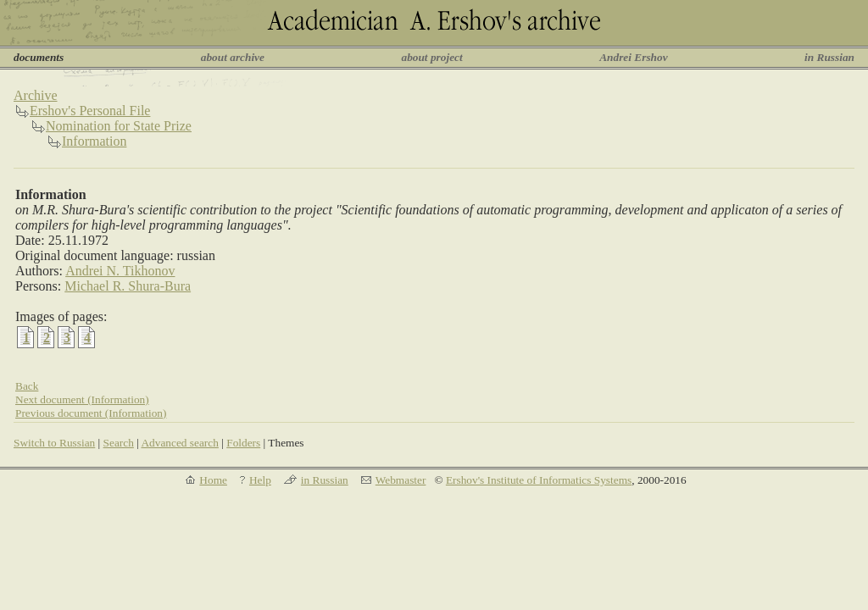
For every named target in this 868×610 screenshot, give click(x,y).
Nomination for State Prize (119, 126)
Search (119, 443)
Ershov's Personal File (90, 111)
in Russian (829, 57)
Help (260, 480)
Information (94, 141)
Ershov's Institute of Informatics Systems (539, 480)
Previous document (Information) (91, 413)
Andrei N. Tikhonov (120, 271)
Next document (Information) (82, 399)
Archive (36, 95)
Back (27, 386)
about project (431, 57)
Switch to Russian (54, 443)
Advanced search (179, 443)
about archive (233, 57)
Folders (243, 443)
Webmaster (401, 480)
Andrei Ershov (633, 57)
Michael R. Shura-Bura (128, 286)
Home (213, 480)
